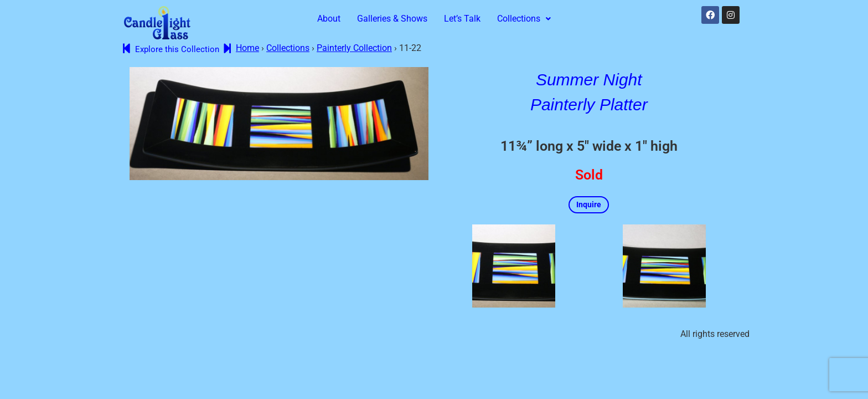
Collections (524, 19)
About (329, 19)
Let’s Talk (462, 19)
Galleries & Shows (392, 19)
